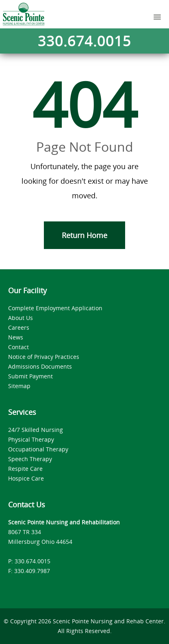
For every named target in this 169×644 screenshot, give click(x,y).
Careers (19, 327)
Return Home (84, 235)
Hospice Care (26, 478)
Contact (18, 347)
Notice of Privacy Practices (44, 357)
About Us (21, 318)
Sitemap (19, 386)
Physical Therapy (31, 439)
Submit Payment (30, 376)
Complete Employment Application (55, 308)
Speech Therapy (30, 459)
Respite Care (25, 469)
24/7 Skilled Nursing (36, 430)
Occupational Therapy (38, 449)
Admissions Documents (40, 366)
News (16, 337)
